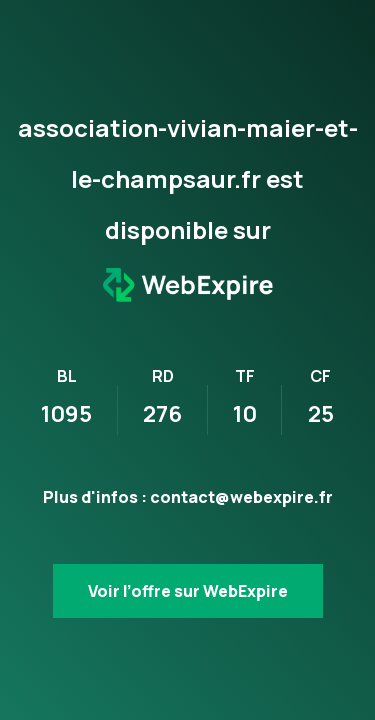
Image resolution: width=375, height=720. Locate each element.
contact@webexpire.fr (241, 497)
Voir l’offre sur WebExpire (188, 591)
